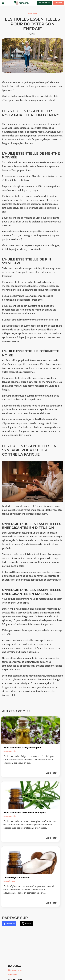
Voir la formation (44, 3)
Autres (35, 13)
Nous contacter (15, 970)
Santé (30, 13)
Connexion (59, 3)
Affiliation (13, 975)
